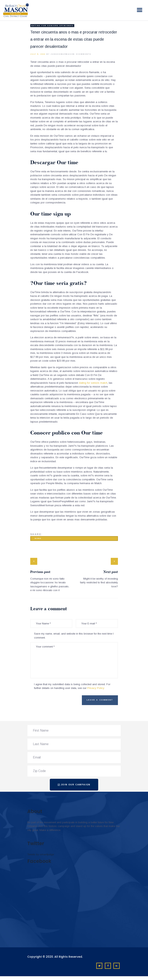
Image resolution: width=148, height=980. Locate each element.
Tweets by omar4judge (41, 854)
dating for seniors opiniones (52, 26)
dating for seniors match (93, 383)
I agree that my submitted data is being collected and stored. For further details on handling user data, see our (72, 686)
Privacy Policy (96, 688)
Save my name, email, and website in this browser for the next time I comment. (74, 636)
